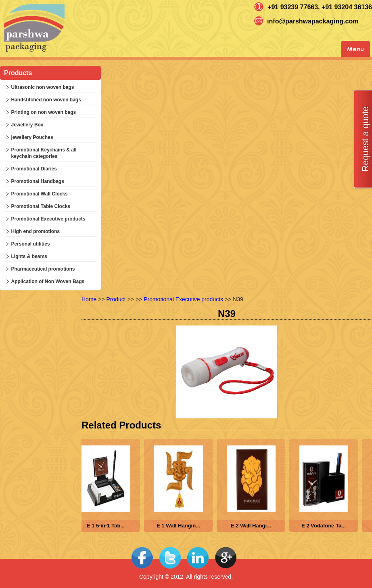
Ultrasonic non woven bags (43, 87)
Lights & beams (29, 256)
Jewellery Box (27, 125)
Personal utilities (31, 244)
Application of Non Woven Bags (48, 281)
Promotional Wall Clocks (40, 194)
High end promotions (36, 231)
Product (116, 299)
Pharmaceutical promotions (43, 269)
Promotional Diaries (34, 169)
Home (89, 299)
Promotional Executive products (48, 219)
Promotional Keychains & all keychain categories (44, 153)
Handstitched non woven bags (46, 100)
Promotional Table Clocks (41, 206)
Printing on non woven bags (44, 112)
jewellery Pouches (32, 137)
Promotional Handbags (38, 181)
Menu (355, 49)
